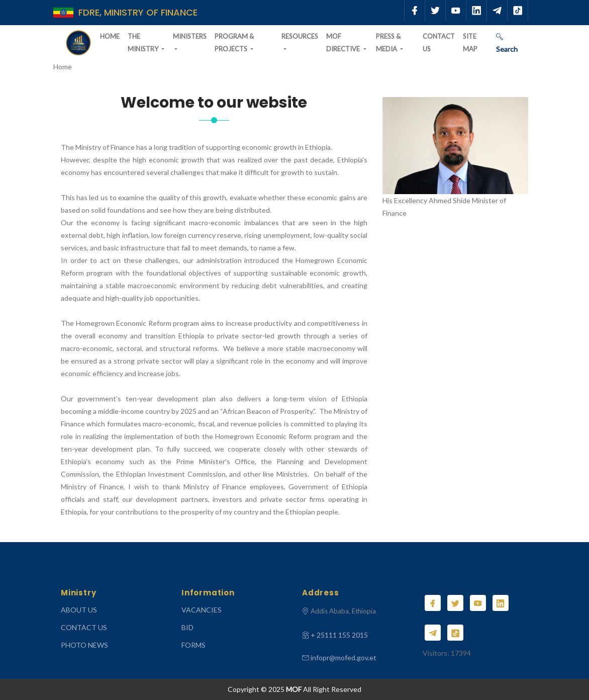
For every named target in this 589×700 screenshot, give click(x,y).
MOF (294, 689)
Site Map (470, 42)
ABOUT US (79, 610)
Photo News (84, 645)
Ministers (190, 36)
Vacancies (202, 610)
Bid (187, 627)
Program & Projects (234, 42)
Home (110, 36)
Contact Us (439, 42)
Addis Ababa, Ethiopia (343, 611)
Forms (193, 645)
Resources (300, 36)
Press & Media (388, 42)
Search (507, 43)
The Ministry (144, 42)
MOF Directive (344, 42)
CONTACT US (84, 627)
